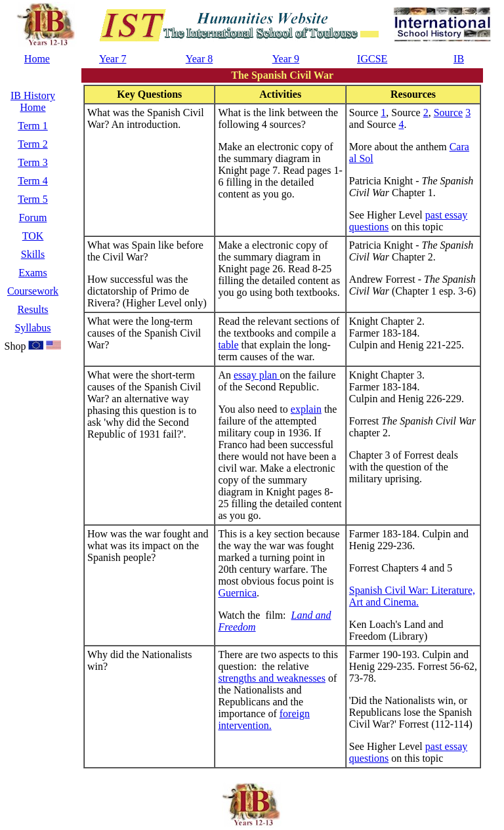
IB (459, 59)
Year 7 (113, 59)
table (228, 345)
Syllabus (32, 328)
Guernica (237, 593)
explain (306, 409)
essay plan (257, 375)
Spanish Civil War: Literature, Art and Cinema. (412, 596)
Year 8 (199, 59)
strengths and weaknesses (272, 678)
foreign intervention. (264, 719)
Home (37, 59)
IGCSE (372, 59)
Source (448, 113)
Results (32, 309)
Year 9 (286, 59)
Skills (33, 254)
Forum (33, 218)
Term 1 (33, 126)
